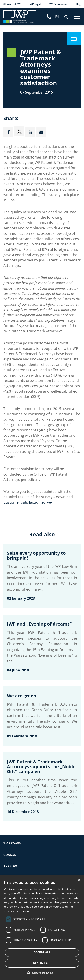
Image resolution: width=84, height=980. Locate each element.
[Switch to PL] (57, 17)
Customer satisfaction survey (28, 502)
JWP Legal (35, 4)
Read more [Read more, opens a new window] (23, 911)
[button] (42, 973)
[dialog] (42, 928)
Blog (78, 4)
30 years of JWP (12, 4)
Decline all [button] (42, 963)
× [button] (79, 880)
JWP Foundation (58, 4)
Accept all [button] (42, 952)
